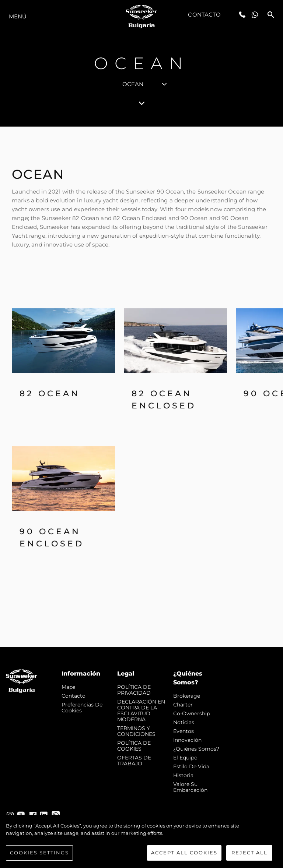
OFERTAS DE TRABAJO (134, 761)
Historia (183, 775)
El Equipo (185, 758)
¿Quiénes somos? (196, 749)
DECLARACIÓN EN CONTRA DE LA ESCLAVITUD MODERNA (141, 711)
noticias (184, 722)
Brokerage (187, 696)
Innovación (187, 740)
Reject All (249, 854)
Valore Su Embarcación (190, 787)
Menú (18, 16)
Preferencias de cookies (82, 708)
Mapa (69, 687)
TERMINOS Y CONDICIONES (136, 731)
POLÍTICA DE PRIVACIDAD (134, 690)
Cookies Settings (39, 854)
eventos (184, 731)
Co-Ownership (192, 713)
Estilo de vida (191, 766)
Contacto (204, 15)
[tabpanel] (141, 387)
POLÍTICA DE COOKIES (134, 746)
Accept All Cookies (184, 854)
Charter (183, 705)
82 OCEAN (50, 394)
